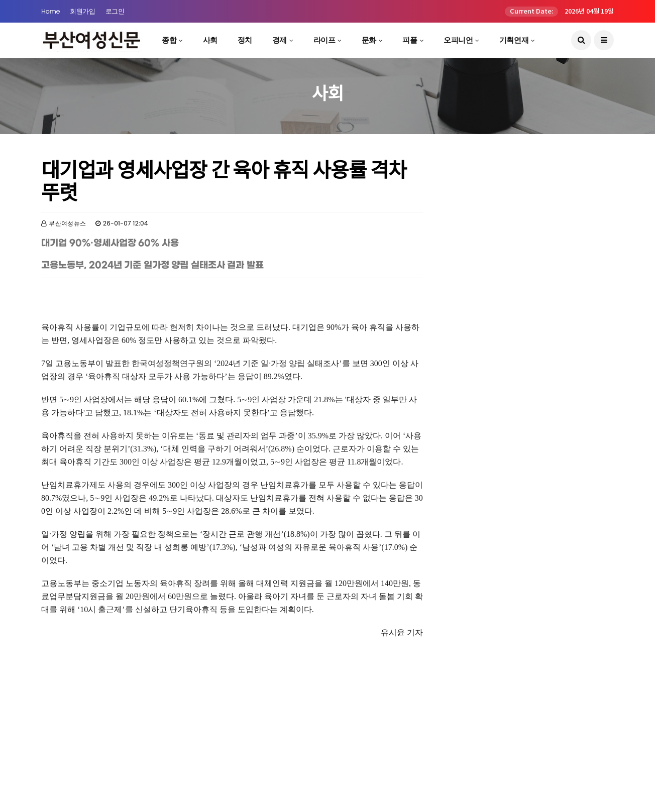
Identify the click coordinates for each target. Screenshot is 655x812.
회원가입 (82, 11)
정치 (245, 40)
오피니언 (458, 40)
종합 (169, 40)
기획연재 (514, 40)
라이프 (324, 40)
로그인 (115, 11)
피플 (410, 40)
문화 (369, 40)
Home (50, 11)
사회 (210, 40)
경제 (280, 40)
